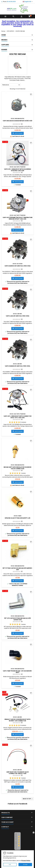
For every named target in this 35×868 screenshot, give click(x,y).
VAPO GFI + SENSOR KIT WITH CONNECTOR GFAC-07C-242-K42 (18, 417)
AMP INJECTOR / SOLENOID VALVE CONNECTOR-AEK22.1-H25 (17, 773)
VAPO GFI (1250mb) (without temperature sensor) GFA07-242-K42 (18, 218)
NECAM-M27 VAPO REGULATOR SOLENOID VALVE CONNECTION (17, 468)
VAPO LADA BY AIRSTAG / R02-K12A (18, 316)
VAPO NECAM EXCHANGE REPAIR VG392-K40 (17, 121)
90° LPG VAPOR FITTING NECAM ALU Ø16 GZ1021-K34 (17, 619)
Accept (25, 864)
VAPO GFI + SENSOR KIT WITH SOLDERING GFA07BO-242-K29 (18, 170)
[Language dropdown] (28, 2)
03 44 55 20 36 (11, 2)
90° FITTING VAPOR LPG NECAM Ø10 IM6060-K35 (18, 569)
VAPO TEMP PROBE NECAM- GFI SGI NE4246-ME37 (18, 672)
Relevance (11, 85)
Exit (10, 864)
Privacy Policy (26, 861)
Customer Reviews (16, 841)
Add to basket (17, 133)
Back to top (28, 799)
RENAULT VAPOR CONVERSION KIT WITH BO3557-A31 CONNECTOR (17, 720)
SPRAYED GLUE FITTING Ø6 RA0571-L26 (17, 518)
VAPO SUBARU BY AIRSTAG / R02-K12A (17, 366)
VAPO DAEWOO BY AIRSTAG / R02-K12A (18, 266)
